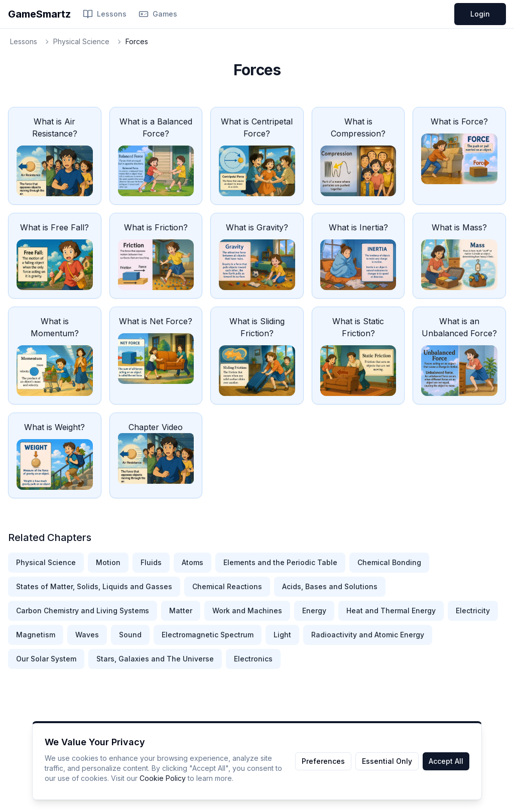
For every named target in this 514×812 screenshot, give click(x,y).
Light (282, 635)
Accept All (446, 761)
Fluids (151, 562)
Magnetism (36, 635)
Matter (181, 611)
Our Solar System (46, 659)
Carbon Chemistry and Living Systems (83, 611)
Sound (130, 635)
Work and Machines (247, 611)
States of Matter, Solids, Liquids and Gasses (94, 586)
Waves (87, 635)
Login (480, 14)
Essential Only (387, 761)
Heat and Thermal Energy (391, 611)
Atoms (192, 562)
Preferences (323, 761)
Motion (108, 562)
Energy (314, 611)
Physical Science (81, 41)
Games (158, 14)
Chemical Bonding (389, 562)
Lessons (105, 14)
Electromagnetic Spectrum (208, 635)
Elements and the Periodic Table (280, 562)
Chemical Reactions (227, 586)
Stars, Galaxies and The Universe (155, 659)
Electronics (253, 659)
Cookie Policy (163, 778)
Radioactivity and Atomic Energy (368, 635)
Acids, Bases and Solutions (330, 586)
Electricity (473, 611)
